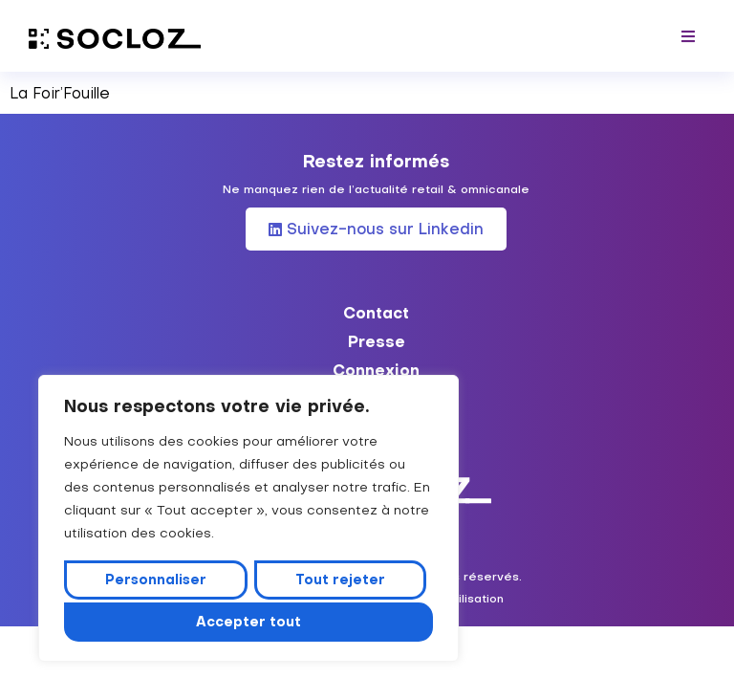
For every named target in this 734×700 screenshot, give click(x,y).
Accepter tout (248, 622)
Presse (377, 341)
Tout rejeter (340, 582)
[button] (689, 36)
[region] (248, 520)
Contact (376, 313)
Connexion (376, 370)
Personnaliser (156, 582)
